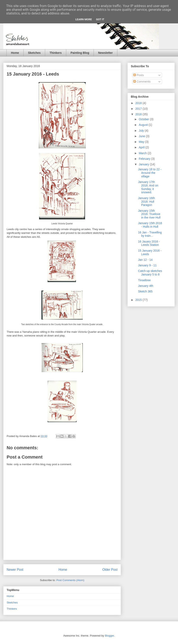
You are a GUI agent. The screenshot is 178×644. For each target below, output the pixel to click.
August (144, 125)
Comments (142, 82)
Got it (100, 19)
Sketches (34, 53)
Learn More (84, 19)
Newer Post (15, 570)
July (142, 131)
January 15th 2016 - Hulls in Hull (150, 225)
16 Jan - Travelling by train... (150, 234)
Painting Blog (80, 53)
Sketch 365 (145, 291)
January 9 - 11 (147, 265)
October (144, 119)
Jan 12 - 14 (145, 260)
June (142, 136)
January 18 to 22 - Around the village (150, 173)
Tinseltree (144, 280)
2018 (139, 103)
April (142, 147)
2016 (139, 114)
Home (15, 53)
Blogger (109, 636)
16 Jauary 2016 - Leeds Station (149, 243)
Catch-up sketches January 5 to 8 (150, 273)
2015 (139, 300)
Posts (139, 75)
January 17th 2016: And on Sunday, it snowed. (148, 187)
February (145, 159)
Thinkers (55, 53)
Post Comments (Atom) (70, 580)
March (143, 153)
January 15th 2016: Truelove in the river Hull (149, 214)
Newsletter (105, 53)
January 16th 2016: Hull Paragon (146, 202)
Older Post (110, 570)
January (144, 164)
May (142, 142)
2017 (139, 109)
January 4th (146, 286)
